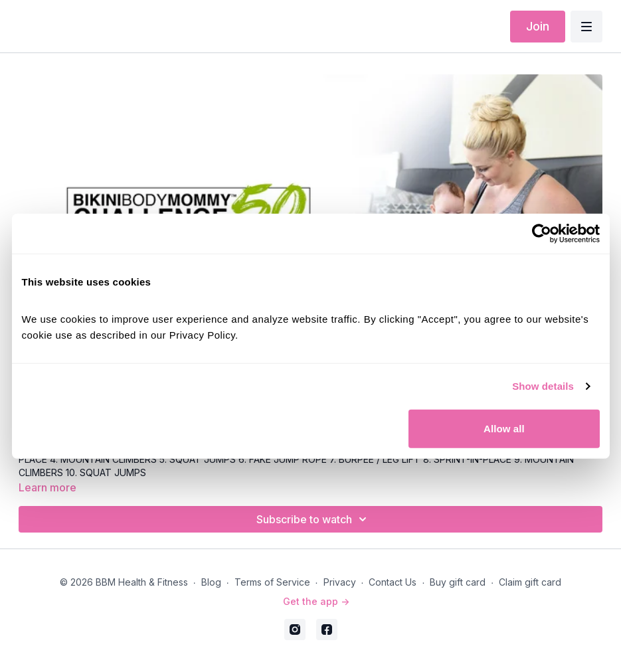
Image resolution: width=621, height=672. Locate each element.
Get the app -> (316, 601)
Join (538, 26)
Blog (211, 582)
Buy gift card (458, 582)
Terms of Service (272, 582)
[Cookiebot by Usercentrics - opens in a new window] (542, 234)
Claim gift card (530, 582)
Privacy (340, 582)
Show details (543, 386)
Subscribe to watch (313, 519)
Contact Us (393, 582)
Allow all (504, 428)
